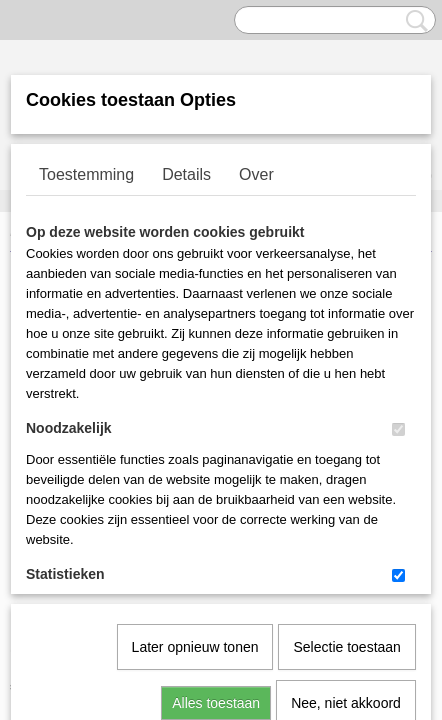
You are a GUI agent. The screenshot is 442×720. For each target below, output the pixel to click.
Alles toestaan (216, 498)
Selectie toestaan (346, 442)
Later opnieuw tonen (195, 442)
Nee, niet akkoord (346, 498)
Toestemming (86, 174)
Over (256, 174)
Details (186, 174)
